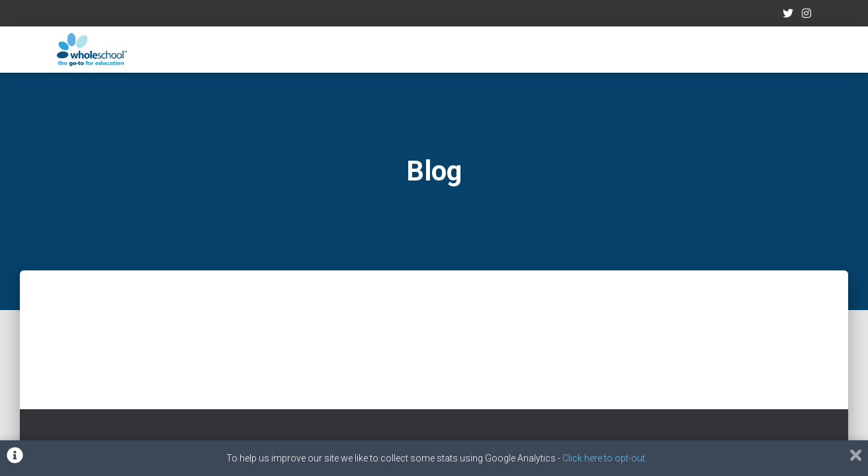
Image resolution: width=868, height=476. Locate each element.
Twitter (788, 15)
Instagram (806, 15)
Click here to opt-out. (605, 458)
